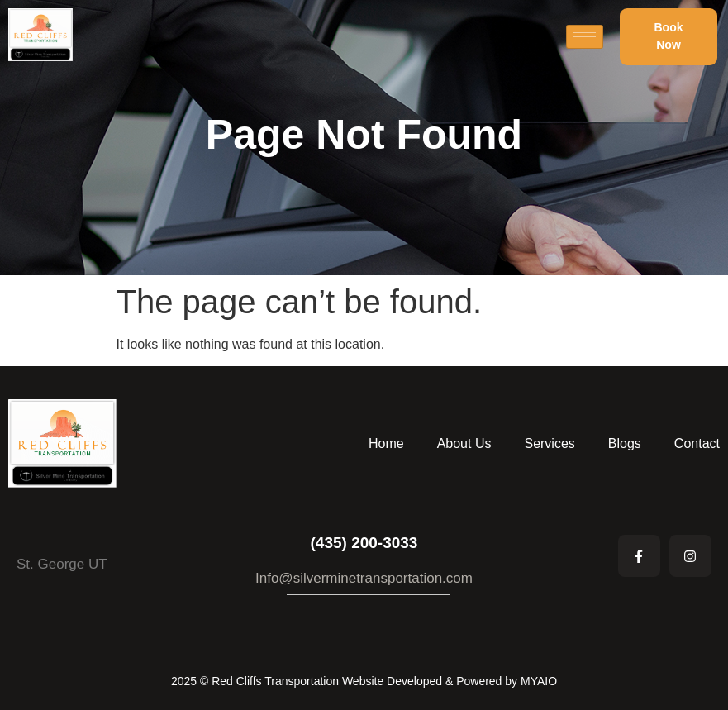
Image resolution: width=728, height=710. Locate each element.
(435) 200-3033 (364, 543)
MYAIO (539, 681)
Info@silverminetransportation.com (364, 578)
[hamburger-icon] (585, 37)
